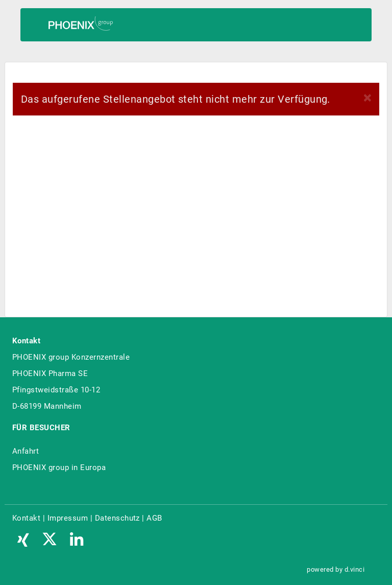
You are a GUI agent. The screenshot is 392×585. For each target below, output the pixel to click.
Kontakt (26, 518)
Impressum (68, 518)
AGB (154, 518)
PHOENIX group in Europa (59, 467)
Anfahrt (26, 451)
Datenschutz (117, 518)
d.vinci (354, 569)
